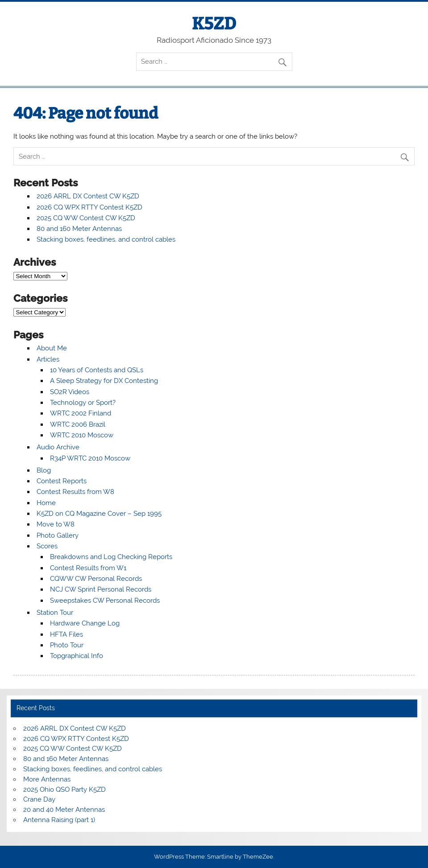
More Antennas (47, 779)
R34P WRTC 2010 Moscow (90, 458)
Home (46, 503)
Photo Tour (67, 645)
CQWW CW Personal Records (96, 579)
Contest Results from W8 (75, 492)
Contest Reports (62, 481)
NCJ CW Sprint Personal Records (101, 589)
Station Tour (55, 613)
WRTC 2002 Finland (81, 413)
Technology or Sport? (83, 403)
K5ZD (214, 24)
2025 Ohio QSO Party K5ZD (64, 790)
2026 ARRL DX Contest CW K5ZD (88, 196)
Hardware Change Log (85, 623)
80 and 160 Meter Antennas (79, 229)
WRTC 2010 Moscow (82, 435)
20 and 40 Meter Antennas (64, 810)
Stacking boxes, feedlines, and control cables (106, 239)
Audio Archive (58, 447)
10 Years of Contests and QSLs (97, 370)
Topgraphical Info (77, 656)
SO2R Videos (70, 392)
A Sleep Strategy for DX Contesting (104, 381)
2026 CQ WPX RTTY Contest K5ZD (89, 207)
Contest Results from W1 (88, 568)
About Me (52, 348)
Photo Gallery (58, 535)
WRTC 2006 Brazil (78, 424)
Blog (44, 470)
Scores (47, 546)
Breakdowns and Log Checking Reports (111, 557)
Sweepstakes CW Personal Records (105, 601)
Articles (48, 359)
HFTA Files (66, 634)
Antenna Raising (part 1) (59, 820)
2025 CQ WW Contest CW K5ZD (86, 218)
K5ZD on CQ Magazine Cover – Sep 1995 (99, 514)
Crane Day (39, 799)
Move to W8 (56, 524)
